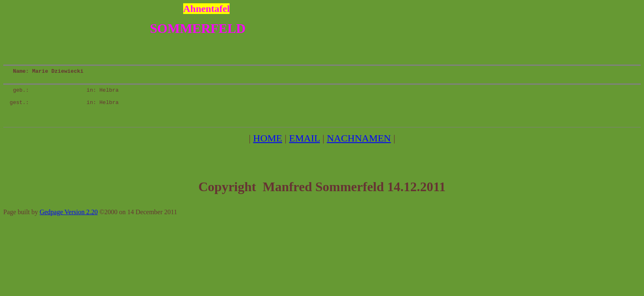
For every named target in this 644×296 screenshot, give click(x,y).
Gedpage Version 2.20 (68, 223)
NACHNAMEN (359, 149)
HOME (268, 149)
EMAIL (305, 149)
